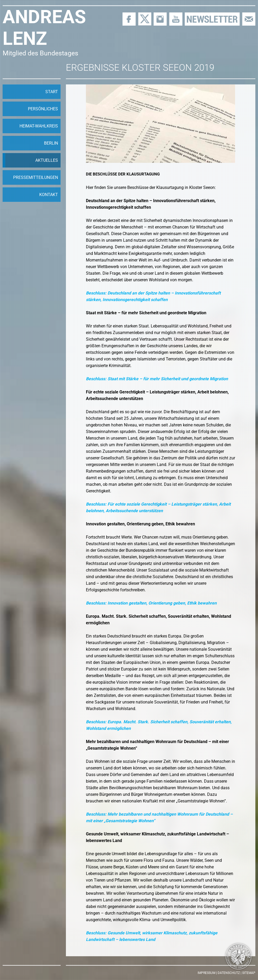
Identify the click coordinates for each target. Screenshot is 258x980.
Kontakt (49, 195)
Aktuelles (47, 160)
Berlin (51, 143)
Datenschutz (229, 973)
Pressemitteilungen (36, 177)
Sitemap (249, 973)
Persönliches (43, 109)
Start (52, 92)
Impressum (206, 973)
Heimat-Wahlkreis (39, 126)
